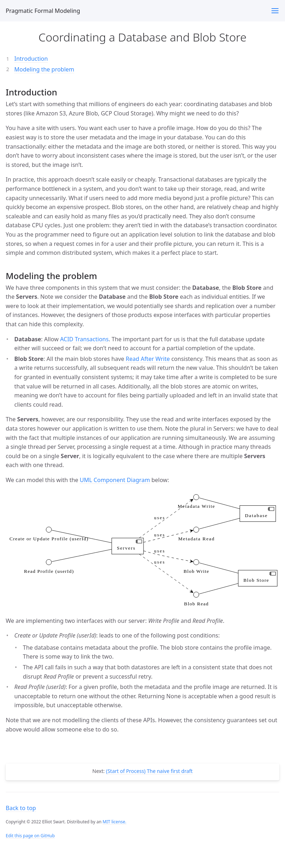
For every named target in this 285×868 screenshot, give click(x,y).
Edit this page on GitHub (30, 836)
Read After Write (148, 359)
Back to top (21, 808)
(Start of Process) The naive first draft (149, 771)
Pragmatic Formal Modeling (43, 11)
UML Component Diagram (115, 480)
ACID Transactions (84, 339)
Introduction (31, 59)
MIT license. (114, 822)
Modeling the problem (44, 69)
